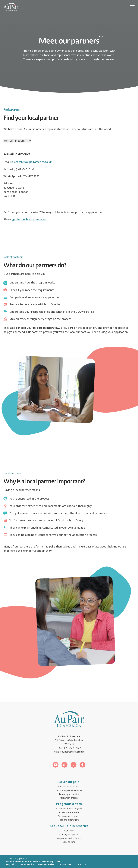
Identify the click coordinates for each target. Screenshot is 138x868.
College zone (69, 842)
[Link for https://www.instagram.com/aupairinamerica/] (73, 765)
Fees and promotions (69, 820)
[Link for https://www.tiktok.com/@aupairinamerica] (65, 765)
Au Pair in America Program (69, 809)
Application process (69, 798)
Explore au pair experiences (69, 790)
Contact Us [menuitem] (81, 864)
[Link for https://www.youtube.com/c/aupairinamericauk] (56, 765)
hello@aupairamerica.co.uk (69, 752)
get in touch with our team (29, 219)
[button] (132, 7)
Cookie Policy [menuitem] (27, 864)
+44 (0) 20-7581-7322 (69, 748)
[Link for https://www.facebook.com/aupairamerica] (82, 765)
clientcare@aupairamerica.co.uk (32, 162)
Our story (69, 831)
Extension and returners (69, 816)
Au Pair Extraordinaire (69, 812)
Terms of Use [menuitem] (65, 864)
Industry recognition (69, 834)
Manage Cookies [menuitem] (46, 864)
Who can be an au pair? (69, 787)
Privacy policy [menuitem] (10, 864)
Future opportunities (69, 794)
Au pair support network (69, 838)
